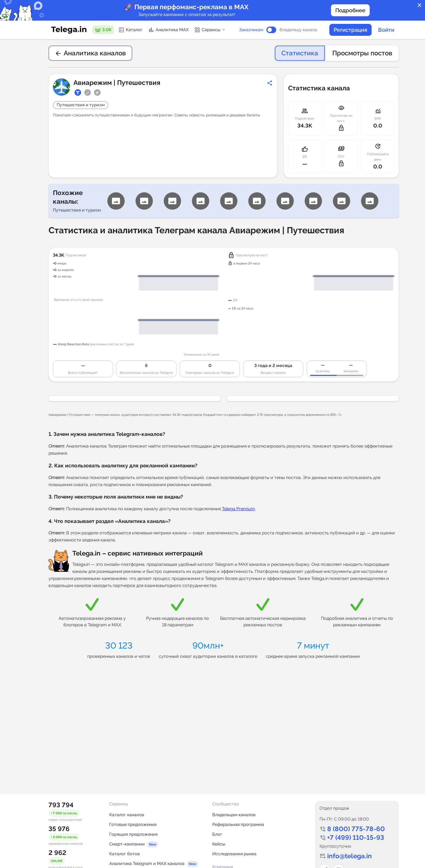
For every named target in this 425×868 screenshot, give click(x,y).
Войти (386, 30)
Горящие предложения (133, 834)
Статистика (300, 53)
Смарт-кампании (127, 844)
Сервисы (210, 30)
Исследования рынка (234, 854)
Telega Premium (238, 509)
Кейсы (219, 844)
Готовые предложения (133, 824)
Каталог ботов (125, 854)
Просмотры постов (362, 53)
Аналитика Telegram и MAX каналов (147, 864)
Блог (217, 834)
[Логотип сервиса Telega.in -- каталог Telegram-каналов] (69, 30)
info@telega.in (350, 856)
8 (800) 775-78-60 (356, 829)
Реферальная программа (238, 824)
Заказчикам (251, 30)
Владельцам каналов (234, 815)
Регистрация (350, 30)
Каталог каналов (127, 815)
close (420, 5)
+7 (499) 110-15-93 (356, 837)
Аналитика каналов (90, 53)
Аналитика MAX (168, 30)
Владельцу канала (298, 30)
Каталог (130, 30)
